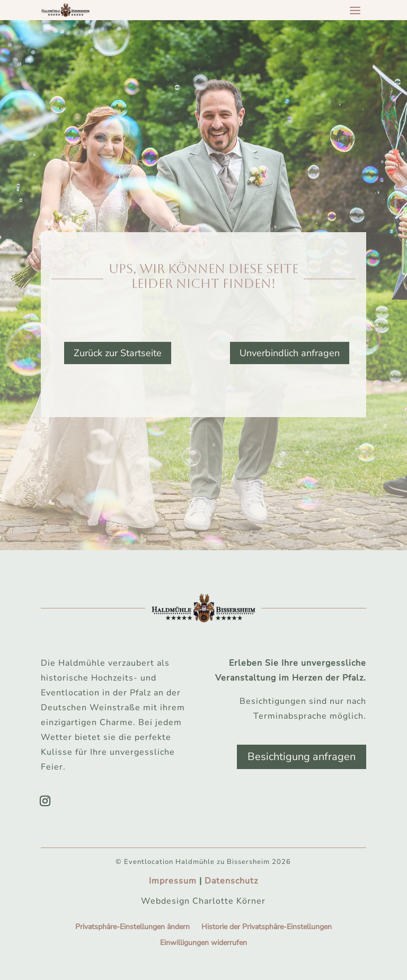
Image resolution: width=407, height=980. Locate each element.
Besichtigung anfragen (302, 757)
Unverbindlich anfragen (290, 353)
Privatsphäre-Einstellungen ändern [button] (132, 928)
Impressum (173, 881)
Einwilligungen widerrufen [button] (203, 943)
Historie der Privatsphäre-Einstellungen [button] (267, 928)
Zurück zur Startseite (118, 353)
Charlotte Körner (229, 901)
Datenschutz (231, 881)
